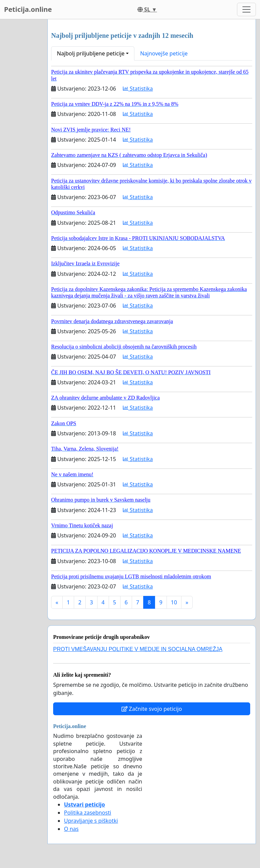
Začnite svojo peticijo (152, 709)
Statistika (138, 89)
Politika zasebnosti (88, 813)
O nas (71, 829)
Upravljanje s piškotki (91, 821)
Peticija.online (28, 9)
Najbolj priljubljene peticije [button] (91, 53)
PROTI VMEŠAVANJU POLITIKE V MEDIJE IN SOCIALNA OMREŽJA (138, 649)
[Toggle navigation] (246, 9)
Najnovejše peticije (164, 53)
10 (174, 602)
